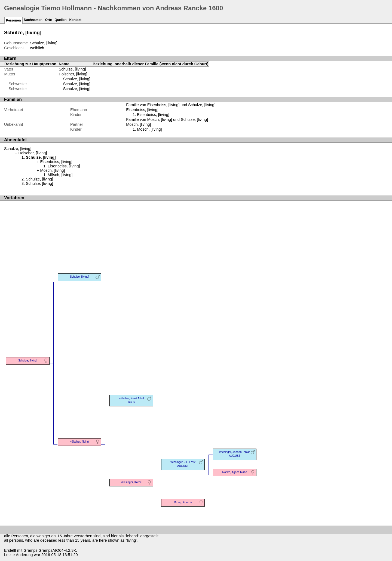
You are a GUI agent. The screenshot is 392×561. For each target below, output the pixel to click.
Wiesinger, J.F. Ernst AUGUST (183, 464)
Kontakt (75, 20)
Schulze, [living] (77, 79)
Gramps (30, 550)
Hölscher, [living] (73, 74)
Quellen (60, 20)
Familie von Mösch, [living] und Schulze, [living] (167, 119)
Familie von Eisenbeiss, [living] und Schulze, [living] (171, 105)
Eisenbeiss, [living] (153, 115)
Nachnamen (33, 20)
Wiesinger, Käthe (131, 482)
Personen (13, 20)
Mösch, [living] (149, 129)
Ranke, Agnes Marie (235, 472)
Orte (49, 20)
